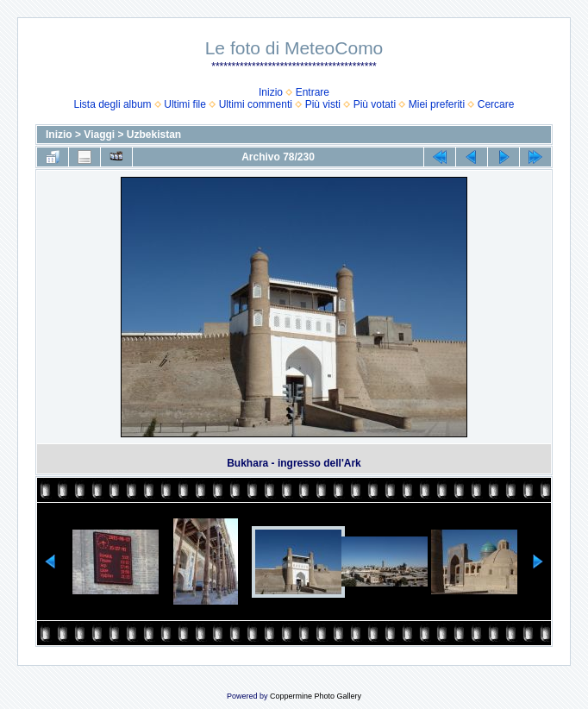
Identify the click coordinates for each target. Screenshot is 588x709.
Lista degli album (113, 104)
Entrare (313, 92)
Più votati (375, 104)
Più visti (323, 104)
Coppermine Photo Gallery (316, 696)
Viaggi (99, 135)
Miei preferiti (437, 104)
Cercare (496, 104)
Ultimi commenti (256, 104)
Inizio (271, 92)
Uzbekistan (154, 135)
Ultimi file (185, 104)
